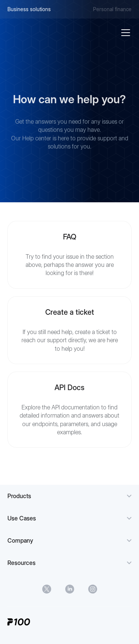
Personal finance (112, 9)
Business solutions (29, 9)
